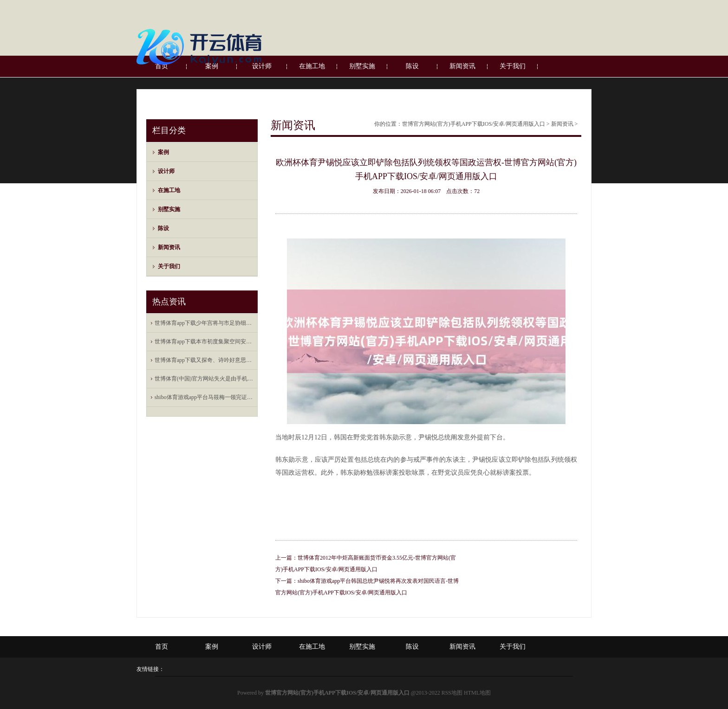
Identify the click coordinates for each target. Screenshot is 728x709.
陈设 (163, 228)
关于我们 (169, 266)
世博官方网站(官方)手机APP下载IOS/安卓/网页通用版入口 (474, 124)
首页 (162, 647)
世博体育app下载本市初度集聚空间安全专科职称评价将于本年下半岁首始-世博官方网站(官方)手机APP (204, 342)
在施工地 (169, 190)
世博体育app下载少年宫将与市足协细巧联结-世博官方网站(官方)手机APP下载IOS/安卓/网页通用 (204, 323)
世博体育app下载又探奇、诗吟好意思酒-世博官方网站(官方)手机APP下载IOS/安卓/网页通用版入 (204, 360)
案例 (163, 152)
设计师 (166, 171)
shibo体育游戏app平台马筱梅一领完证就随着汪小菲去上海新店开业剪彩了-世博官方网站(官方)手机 (204, 397)
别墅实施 (169, 209)
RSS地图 (452, 693)
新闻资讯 (169, 247)
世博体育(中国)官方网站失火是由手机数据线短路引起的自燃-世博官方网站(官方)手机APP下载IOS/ (204, 379)
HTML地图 (477, 693)
